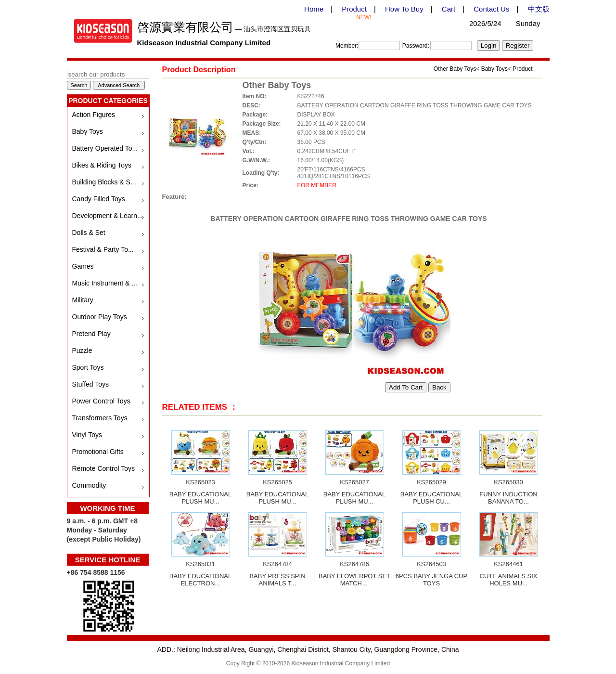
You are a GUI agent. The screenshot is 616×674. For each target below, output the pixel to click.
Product (354, 9)
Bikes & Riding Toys (102, 165)
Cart (449, 9)
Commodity (89, 485)
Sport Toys (88, 367)
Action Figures (94, 115)
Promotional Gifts (98, 452)
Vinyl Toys (87, 435)
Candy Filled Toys (99, 199)
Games (83, 266)
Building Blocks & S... (104, 182)
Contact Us (491, 9)
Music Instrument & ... (105, 283)
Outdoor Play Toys (100, 317)
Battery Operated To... (105, 148)
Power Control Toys (101, 401)
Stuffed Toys (91, 384)
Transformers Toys (100, 418)
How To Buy (404, 9)
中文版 (539, 9)
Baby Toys (88, 131)
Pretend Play (91, 334)
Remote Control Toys (103, 468)
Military (83, 300)
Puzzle (82, 350)
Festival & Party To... (103, 249)
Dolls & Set (89, 233)
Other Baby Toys (455, 69)
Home (314, 9)
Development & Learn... (108, 216)
